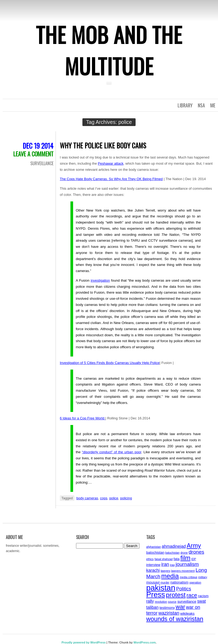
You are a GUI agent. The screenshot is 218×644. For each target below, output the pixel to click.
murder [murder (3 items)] (165, 582)
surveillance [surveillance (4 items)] (187, 602)
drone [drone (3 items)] (184, 553)
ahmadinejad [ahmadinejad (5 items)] (174, 546)
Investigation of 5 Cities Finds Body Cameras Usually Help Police (110, 363)
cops (104, 498)
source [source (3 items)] (172, 602)
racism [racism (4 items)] (203, 596)
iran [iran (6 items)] (165, 564)
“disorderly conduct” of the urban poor (112, 452)
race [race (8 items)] (192, 595)
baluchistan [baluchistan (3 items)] (173, 553)
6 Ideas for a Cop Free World (83, 418)
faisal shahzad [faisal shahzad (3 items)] (163, 559)
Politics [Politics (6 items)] (184, 589)
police (114, 498)
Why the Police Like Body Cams (103, 145)
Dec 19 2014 (38, 146)
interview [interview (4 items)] (153, 565)
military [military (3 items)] (203, 577)
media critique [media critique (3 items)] (188, 577)
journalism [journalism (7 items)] (187, 564)
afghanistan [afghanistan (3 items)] (154, 547)
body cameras (87, 498)
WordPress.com (145, 642)
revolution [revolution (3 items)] (161, 602)
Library (185, 105)
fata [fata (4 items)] (177, 559)
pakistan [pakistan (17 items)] (161, 588)
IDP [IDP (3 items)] (194, 559)
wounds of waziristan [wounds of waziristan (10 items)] (175, 619)
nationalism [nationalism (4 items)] (179, 582)
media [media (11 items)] (170, 576)
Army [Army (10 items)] (194, 546)
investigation (100, 280)
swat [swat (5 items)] (202, 601)
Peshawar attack (111, 163)
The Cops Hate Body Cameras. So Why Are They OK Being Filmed (111, 179)
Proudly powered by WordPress (83, 642)
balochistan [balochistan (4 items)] (155, 552)
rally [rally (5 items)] (150, 601)
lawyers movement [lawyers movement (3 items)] (183, 571)
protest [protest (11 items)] (176, 595)
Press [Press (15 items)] (156, 595)
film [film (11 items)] (186, 558)
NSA (201, 105)
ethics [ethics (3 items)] (150, 559)
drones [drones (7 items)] (196, 552)
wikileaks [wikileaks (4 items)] (187, 613)
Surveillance (42, 163)
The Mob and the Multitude (109, 50)
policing (126, 498)
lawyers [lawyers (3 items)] (165, 571)
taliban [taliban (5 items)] (152, 607)
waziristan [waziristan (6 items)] (169, 613)
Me (213, 105)
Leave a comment (33, 154)
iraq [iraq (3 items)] (172, 565)
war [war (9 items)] (180, 607)
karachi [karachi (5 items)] (153, 570)
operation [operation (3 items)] (195, 582)
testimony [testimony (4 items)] (167, 608)
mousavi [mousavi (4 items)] (153, 582)
